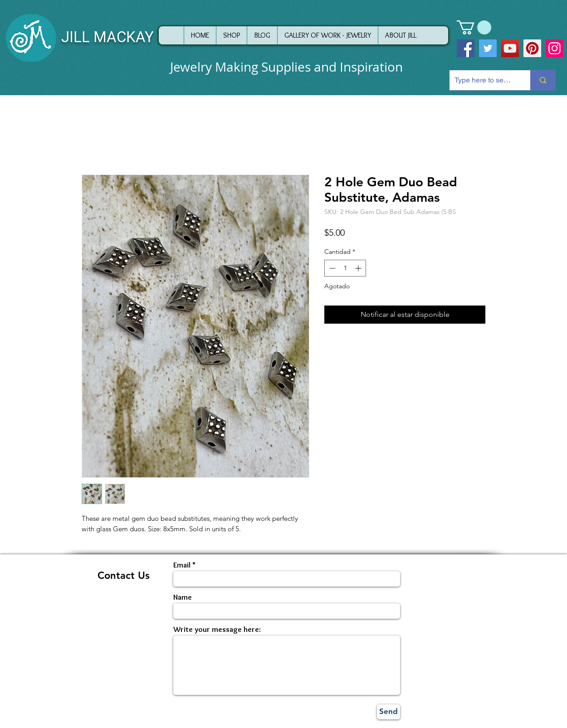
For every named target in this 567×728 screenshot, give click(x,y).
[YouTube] (510, 48)
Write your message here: (217, 629)
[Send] (389, 712)
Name (183, 597)
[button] (474, 27)
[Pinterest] (532, 48)
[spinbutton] (345, 268)
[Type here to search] (483, 80)
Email (182, 565)
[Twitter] (488, 48)
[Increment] (359, 268)
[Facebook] (466, 48)
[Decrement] (331, 268)
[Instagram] (555, 48)
